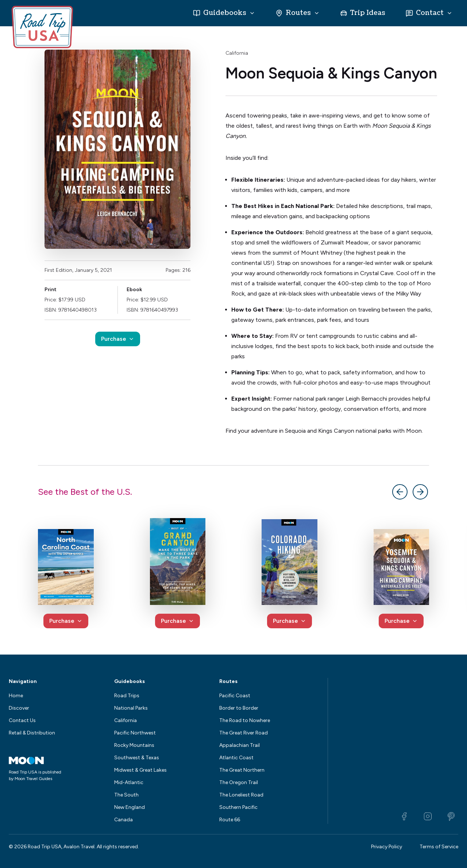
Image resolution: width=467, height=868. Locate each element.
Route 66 (230, 820)
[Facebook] (404, 817)
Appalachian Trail (240, 745)
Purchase (118, 339)
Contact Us (22, 720)
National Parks (131, 708)
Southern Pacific (238, 807)
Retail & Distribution (32, 733)
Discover (19, 708)
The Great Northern (242, 770)
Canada (123, 820)
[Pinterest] (451, 817)
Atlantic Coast (236, 758)
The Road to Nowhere (245, 720)
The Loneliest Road (241, 795)
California (237, 53)
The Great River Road (244, 733)
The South (126, 795)
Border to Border (239, 708)
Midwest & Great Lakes (140, 770)
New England (130, 807)
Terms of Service (439, 847)
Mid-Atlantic (129, 782)
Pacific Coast (235, 696)
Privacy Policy (387, 847)
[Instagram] (428, 817)
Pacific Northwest (135, 733)
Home (16, 696)
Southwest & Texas (137, 758)
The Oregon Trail (239, 782)
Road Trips (127, 696)
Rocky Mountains (134, 745)
